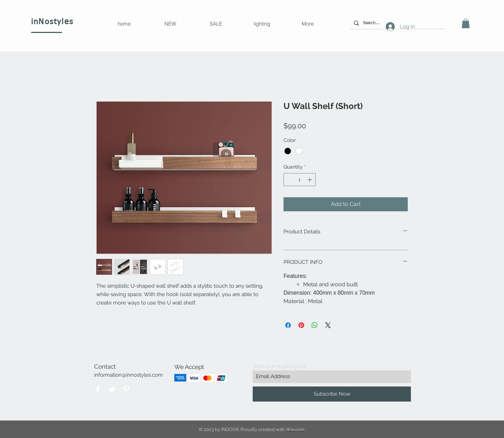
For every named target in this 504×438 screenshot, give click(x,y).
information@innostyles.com (128, 375)
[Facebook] (98, 389)
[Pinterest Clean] (126, 389)
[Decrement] (289, 180)
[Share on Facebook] (288, 325)
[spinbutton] (300, 180)
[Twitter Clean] (112, 389)
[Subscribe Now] (332, 394)
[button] (466, 23)
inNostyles (52, 22)
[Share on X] (328, 325)
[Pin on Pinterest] (301, 325)
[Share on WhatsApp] (315, 325)
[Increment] (310, 180)
